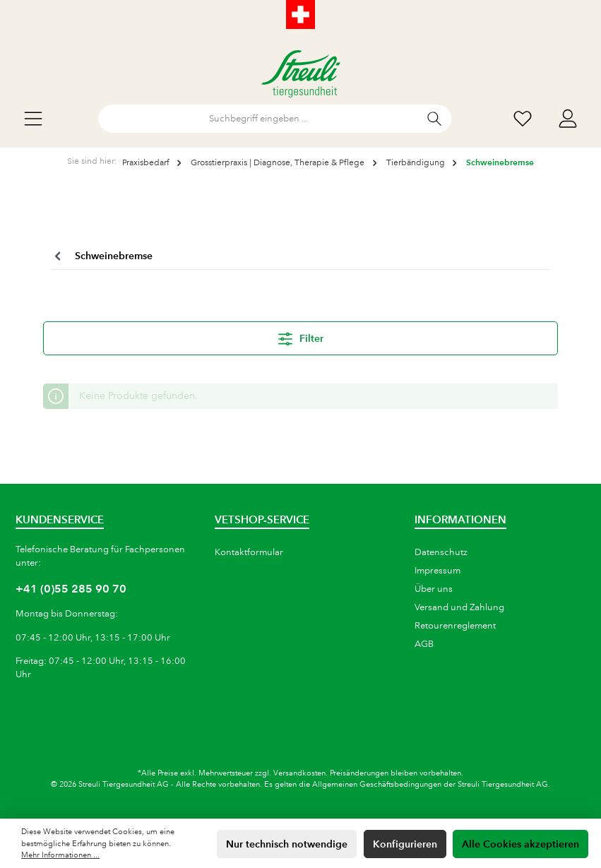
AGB (424, 644)
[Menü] (33, 119)
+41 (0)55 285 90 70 (71, 589)
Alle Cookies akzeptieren (520, 844)
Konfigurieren (405, 844)
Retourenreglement (455, 626)
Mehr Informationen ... (60, 855)
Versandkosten (299, 773)
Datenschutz (441, 552)
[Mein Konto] (568, 119)
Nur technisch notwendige (287, 844)
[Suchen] (435, 119)
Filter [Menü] (301, 336)
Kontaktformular (249, 552)
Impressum (438, 571)
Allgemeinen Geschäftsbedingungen (377, 785)
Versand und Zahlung (459, 607)
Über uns (434, 589)
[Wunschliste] (523, 119)
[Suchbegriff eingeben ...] (258, 119)
